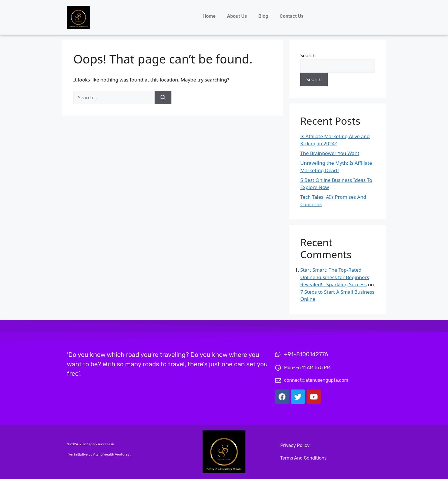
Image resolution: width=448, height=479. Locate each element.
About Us (237, 16)
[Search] (163, 98)
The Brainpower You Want (330, 153)
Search (308, 55)
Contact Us (292, 16)
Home (209, 16)
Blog (263, 16)
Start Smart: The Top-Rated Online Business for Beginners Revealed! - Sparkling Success (335, 277)
